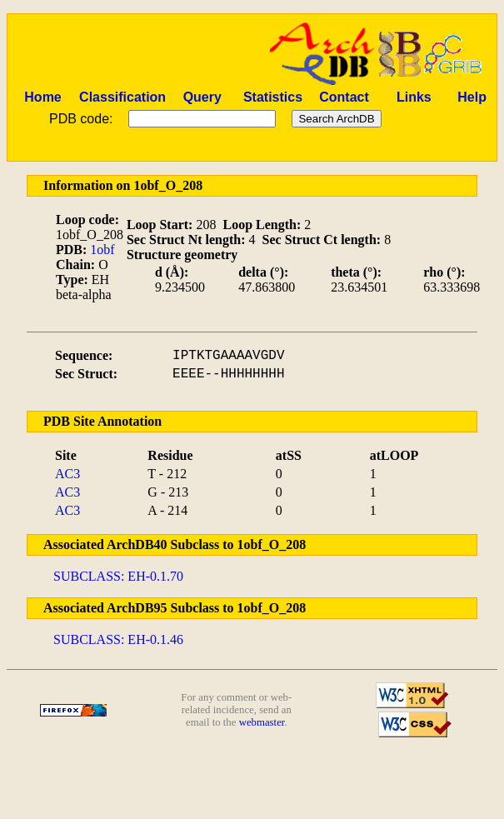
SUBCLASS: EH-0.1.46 (118, 639)
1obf (102, 250)
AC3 (67, 474)
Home (42, 97)
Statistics (273, 97)
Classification (122, 97)
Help (472, 97)
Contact (344, 97)
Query (202, 97)
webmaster (262, 722)
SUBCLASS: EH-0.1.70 (118, 576)
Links (414, 97)
